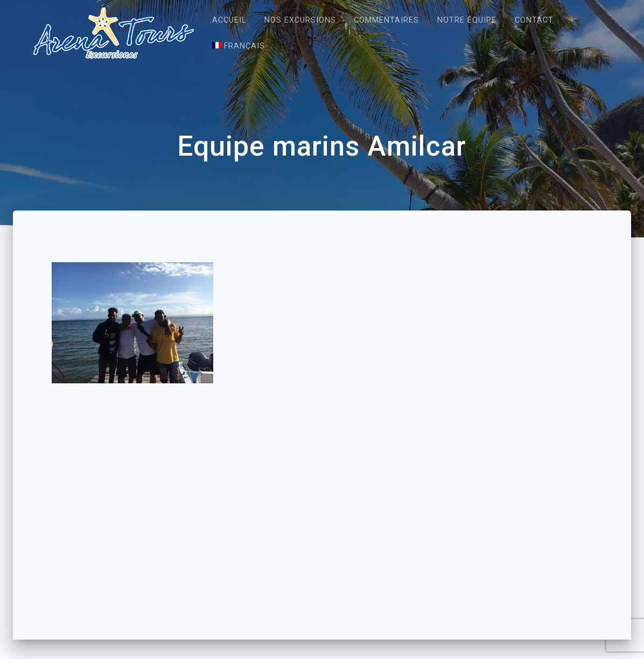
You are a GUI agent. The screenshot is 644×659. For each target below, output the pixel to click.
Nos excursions (300, 20)
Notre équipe (467, 20)
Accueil (229, 20)
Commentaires (386, 20)
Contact (534, 20)
